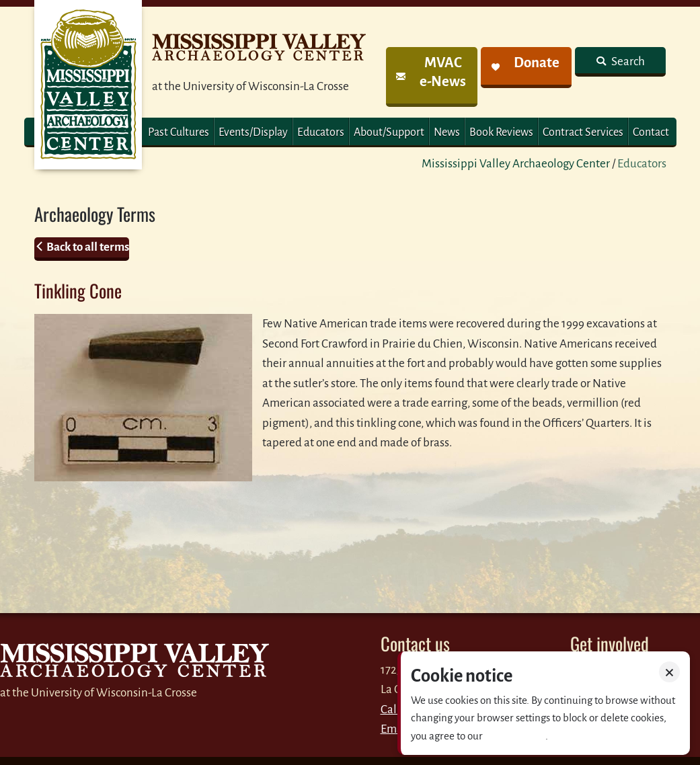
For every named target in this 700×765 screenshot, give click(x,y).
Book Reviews (501, 132)
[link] (431, 77)
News (447, 132)
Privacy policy (515, 736)
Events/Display (253, 132)
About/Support (389, 132)
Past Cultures (179, 132)
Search (627, 62)
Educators (321, 132)
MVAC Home (88, 85)
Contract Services (583, 132)
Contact (651, 132)
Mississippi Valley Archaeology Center (516, 164)
